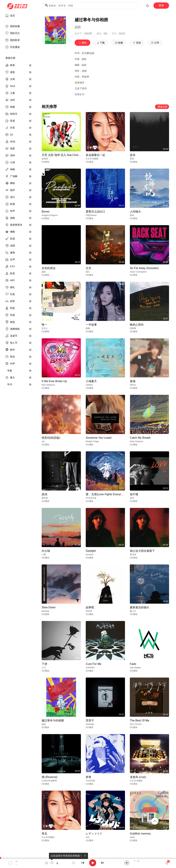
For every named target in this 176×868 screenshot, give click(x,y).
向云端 (46, 551)
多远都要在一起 (95, 155)
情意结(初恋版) (51, 438)
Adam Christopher (138, 272)
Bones (46, 212)
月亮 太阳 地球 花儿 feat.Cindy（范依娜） (68, 155)
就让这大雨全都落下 (142, 551)
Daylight (91, 551)
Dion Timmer (136, 724)
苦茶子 (90, 720)
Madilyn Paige (92, 441)
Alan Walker (135, 668)
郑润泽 (133, 555)
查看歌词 (79, 94)
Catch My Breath (140, 438)
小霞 (44, 555)
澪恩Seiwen (91, 215)
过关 (89, 268)
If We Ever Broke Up (54, 381)
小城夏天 (91, 381)
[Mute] (127, 863)
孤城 (133, 381)
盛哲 (44, 272)
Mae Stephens (48, 385)
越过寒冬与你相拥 (53, 720)
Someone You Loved (99, 438)
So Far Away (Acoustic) (144, 268)
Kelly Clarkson (137, 441)
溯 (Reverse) (50, 777)
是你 (133, 155)
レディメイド (94, 834)
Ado (88, 837)
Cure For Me (94, 664)
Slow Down (49, 607)
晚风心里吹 (137, 325)
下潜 (44, 664)
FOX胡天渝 (91, 498)
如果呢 (90, 607)
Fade (133, 664)
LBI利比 (89, 385)
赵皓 (78, 27)
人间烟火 (135, 212)
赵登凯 (45, 159)
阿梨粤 (133, 328)
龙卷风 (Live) (138, 777)
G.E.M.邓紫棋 (92, 159)
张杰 (132, 498)
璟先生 (133, 385)
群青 (89, 777)
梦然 (132, 159)
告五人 (45, 328)
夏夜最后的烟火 (140, 607)
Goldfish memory (140, 834)
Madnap (45, 611)
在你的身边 (49, 268)
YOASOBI (90, 781)
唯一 (44, 325)
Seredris (90, 555)
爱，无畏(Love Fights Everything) (106, 494)
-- (16, 861)
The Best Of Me (140, 720)
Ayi (43, 441)
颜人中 (133, 611)
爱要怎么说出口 (95, 212)
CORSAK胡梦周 (49, 781)
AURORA (90, 668)
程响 (132, 215)
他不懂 (134, 494)
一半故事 (91, 325)
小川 (44, 668)
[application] (88, 863)
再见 (44, 834)
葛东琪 (45, 498)
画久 (88, 272)
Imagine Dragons (50, 215)
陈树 (88, 328)
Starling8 (90, 724)
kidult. (133, 837)
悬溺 (44, 494)
